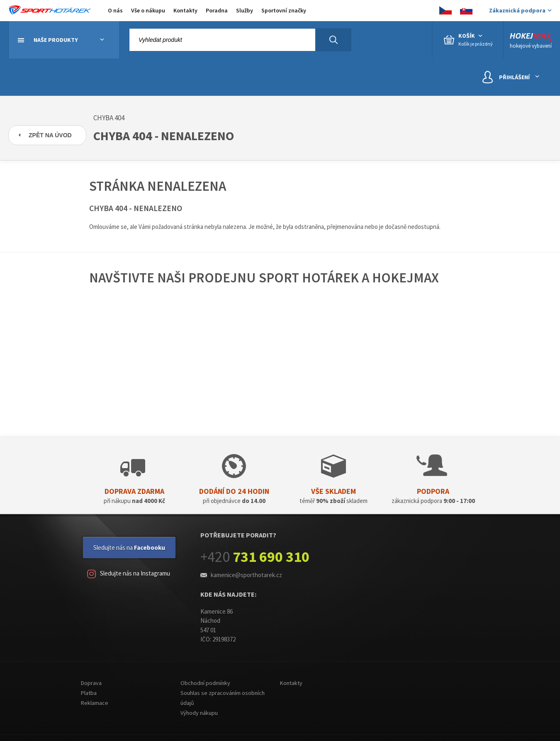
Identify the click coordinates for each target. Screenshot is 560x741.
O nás (115, 10)
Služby (245, 10)
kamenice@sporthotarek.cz (246, 575)
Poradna (217, 10)
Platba (89, 693)
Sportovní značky (284, 10)
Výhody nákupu (199, 713)
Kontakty (185, 10)
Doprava (91, 683)
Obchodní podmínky (205, 683)
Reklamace (95, 703)
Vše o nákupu (148, 10)
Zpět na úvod (50, 135)
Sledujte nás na (129, 548)
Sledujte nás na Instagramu (129, 574)
